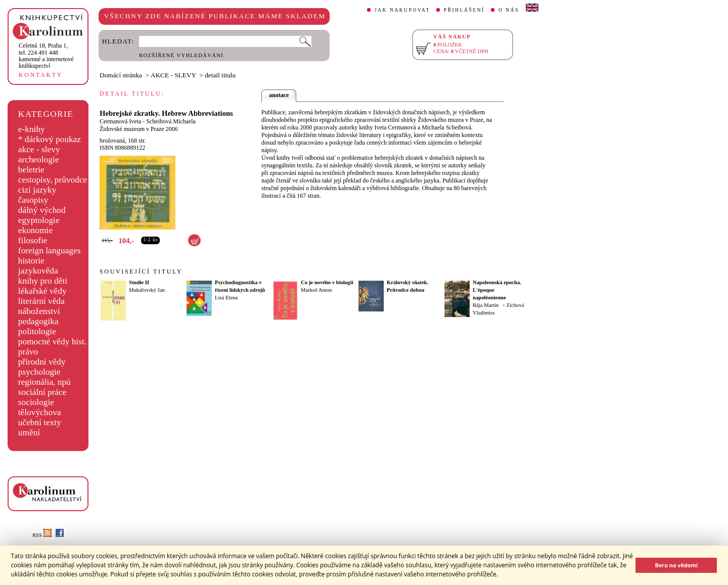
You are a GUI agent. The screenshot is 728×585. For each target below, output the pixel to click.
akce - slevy (39, 149)
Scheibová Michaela (171, 121)
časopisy (33, 200)
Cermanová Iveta (120, 121)
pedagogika (38, 321)
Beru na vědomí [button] (676, 565)
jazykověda (38, 271)
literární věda (41, 301)
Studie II (139, 282)
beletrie (31, 170)
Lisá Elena (226, 298)
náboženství (39, 311)
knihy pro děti (43, 281)
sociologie (36, 402)
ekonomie (35, 230)
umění (29, 433)
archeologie (39, 160)
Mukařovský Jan (147, 290)
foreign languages (50, 251)
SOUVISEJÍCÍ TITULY (141, 272)
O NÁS (509, 10)
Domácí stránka (121, 75)
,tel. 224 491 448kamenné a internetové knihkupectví (46, 56)
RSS (42, 535)
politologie (37, 331)
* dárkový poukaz (50, 139)
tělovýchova (40, 412)
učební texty (40, 422)
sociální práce (42, 392)
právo (28, 352)
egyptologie (39, 220)
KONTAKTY (41, 75)
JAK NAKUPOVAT (402, 10)
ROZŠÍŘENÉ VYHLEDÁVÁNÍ (181, 55)
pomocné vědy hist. (52, 342)
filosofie (33, 240)
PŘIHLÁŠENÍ (464, 10)
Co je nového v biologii (327, 282)
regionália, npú (44, 382)
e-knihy (32, 129)
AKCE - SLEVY (173, 75)
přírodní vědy (42, 362)
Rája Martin (486, 305)
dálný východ (42, 210)
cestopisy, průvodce (53, 180)
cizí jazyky (37, 190)
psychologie (39, 372)
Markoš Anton (316, 290)
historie (31, 261)
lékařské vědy (42, 291)
